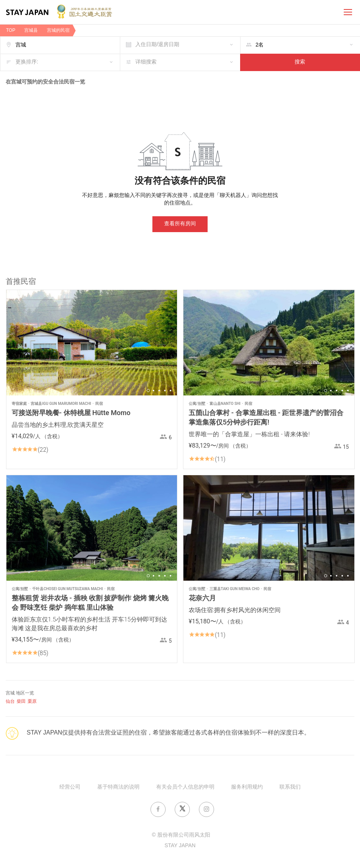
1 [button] (148, 391)
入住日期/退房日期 (157, 45)
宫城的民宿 (58, 30)
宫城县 (31, 30)
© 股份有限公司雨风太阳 (181, 835)
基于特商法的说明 (118, 787)
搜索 (300, 62)
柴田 (21, 701)
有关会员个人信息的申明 (185, 787)
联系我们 (290, 787)
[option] (92, 343)
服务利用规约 (247, 787)
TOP (11, 30)
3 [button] (159, 391)
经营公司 (70, 787)
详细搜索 (146, 62)
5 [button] (171, 391)
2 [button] (154, 391)
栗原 (32, 701)
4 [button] (165, 391)
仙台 (10, 701)
